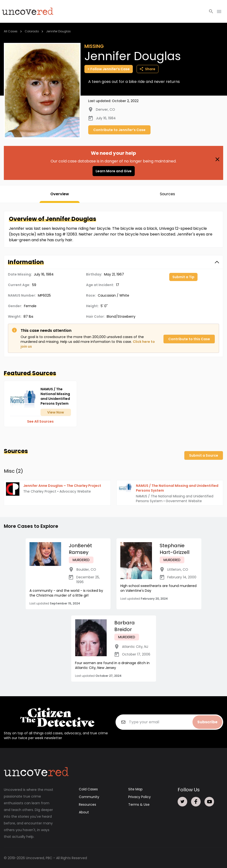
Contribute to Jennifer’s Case (119, 130)
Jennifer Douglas (58, 31)
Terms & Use (139, 805)
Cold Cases (88, 789)
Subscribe (207, 722)
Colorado (32, 31)
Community (89, 797)
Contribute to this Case (189, 339)
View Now (56, 412)
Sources (167, 194)
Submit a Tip (183, 277)
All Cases (11, 31)
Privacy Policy (140, 797)
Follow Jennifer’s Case (109, 69)
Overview (60, 194)
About (84, 812)
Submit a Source (204, 455)
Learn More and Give (114, 171)
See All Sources (40, 421)
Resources (87, 805)
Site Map (135, 789)
